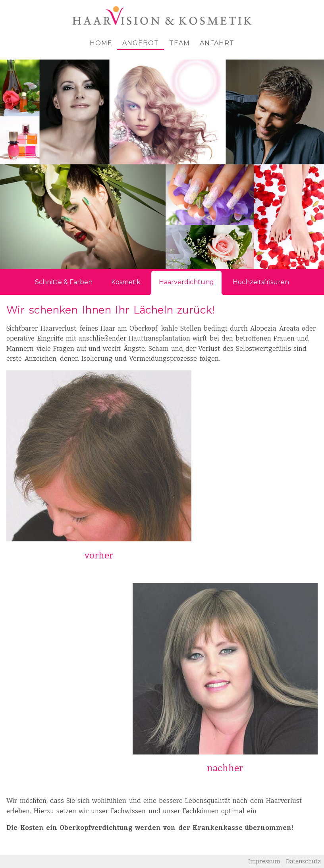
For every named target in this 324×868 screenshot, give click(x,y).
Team (179, 43)
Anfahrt (217, 43)
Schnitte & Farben (64, 282)
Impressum (264, 861)
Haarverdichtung (186, 282)
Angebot (141, 43)
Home (101, 43)
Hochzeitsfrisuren (261, 282)
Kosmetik (126, 282)
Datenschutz (303, 861)
